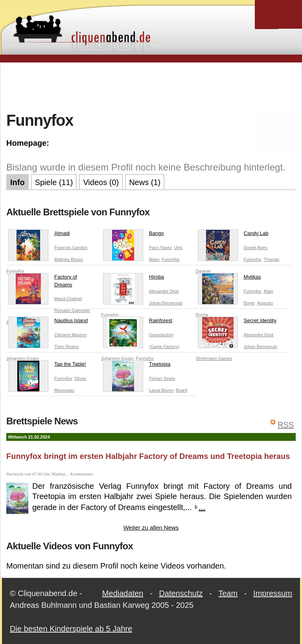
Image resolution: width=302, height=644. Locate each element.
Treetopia (137, 366)
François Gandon (71, 248)
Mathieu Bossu (69, 259)
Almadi (39, 235)
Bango (134, 235)
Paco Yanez (160, 248)
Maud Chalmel (68, 299)
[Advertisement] (151, 86)
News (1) (145, 182)
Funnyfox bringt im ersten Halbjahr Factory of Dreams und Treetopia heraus (148, 456)
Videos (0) (101, 182)
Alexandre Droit (164, 291)
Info (17, 182)
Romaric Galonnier (72, 310)
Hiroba (134, 279)
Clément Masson (71, 335)
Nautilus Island (48, 322)
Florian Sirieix (162, 378)
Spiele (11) (54, 182)
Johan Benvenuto (166, 303)
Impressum (273, 593)
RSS (286, 425)
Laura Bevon (161, 390)
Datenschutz (181, 593)
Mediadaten (123, 593)
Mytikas (229, 279)
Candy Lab (233, 235)
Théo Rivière (66, 347)
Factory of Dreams (43, 282)
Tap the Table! (47, 366)
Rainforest (138, 322)
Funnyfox (170, 259)
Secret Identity (237, 322)
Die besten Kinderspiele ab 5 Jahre (71, 629)
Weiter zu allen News (151, 527)
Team (228, 593)
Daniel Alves (256, 248)
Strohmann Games (214, 358)
